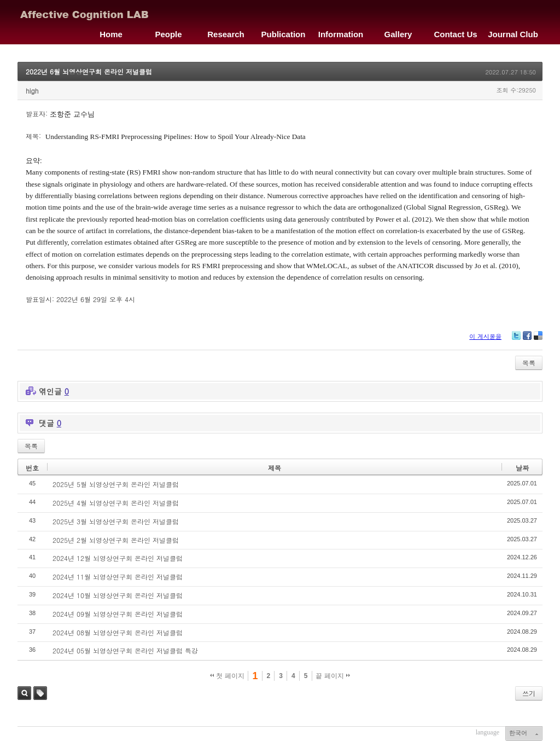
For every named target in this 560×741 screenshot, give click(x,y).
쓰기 (529, 693)
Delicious (538, 340)
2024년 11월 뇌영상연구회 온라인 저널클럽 (118, 577)
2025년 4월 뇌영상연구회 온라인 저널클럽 (116, 503)
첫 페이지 (227, 676)
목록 (529, 363)
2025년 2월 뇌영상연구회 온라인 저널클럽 (116, 540)
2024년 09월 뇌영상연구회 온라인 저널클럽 (118, 614)
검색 (24, 693)
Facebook (527, 340)
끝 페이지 (333, 676)
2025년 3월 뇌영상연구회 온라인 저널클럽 (116, 521)
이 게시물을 (485, 336)
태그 (40, 693)
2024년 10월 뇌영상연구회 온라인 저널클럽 (118, 595)
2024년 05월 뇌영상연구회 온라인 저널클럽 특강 (125, 650)
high (32, 91)
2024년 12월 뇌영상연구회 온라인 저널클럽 (118, 558)
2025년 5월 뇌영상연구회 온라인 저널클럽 (116, 484)
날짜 (522, 468)
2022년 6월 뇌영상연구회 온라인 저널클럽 (89, 71)
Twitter (516, 340)
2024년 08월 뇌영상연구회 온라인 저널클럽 (118, 632)
